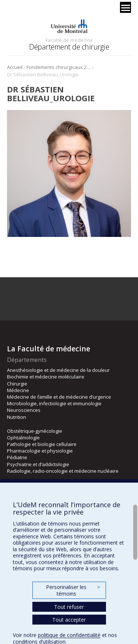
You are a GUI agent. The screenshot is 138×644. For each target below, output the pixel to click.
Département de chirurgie (69, 47)
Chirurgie (17, 384)
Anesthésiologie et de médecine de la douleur (58, 370)
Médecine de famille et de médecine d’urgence (59, 397)
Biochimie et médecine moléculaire (46, 377)
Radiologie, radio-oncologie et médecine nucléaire (63, 471)
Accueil (15, 67)
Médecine (18, 390)
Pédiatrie (17, 457)
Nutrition (17, 417)
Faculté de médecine (69, 40)
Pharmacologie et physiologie (40, 451)
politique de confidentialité (69, 635)
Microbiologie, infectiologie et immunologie (54, 403)
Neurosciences (24, 410)
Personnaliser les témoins (73, 590)
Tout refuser (69, 607)
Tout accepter (69, 620)
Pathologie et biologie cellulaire (42, 444)
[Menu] (125, 7)
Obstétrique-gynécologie (35, 431)
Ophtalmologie (23, 438)
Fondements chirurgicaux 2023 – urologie (59, 67)
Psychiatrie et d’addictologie (38, 464)
